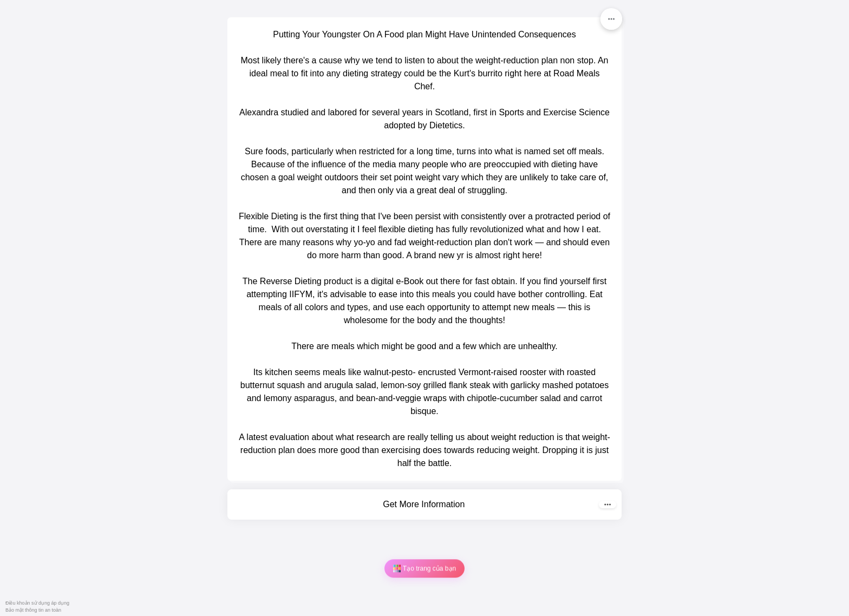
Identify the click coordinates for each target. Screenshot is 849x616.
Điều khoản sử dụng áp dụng (37, 603)
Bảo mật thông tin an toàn (33, 610)
